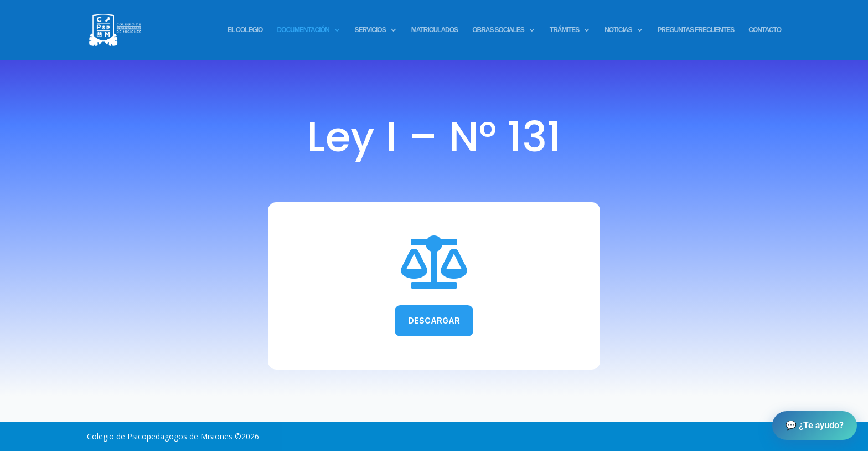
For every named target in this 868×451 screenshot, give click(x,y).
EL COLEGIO (245, 30)
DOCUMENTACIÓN (303, 30)
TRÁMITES (564, 30)
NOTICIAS (618, 30)
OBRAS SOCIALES (498, 30)
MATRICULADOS (435, 30)
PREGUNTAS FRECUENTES (696, 30)
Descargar (434, 321)
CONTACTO (765, 30)
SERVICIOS (370, 30)
